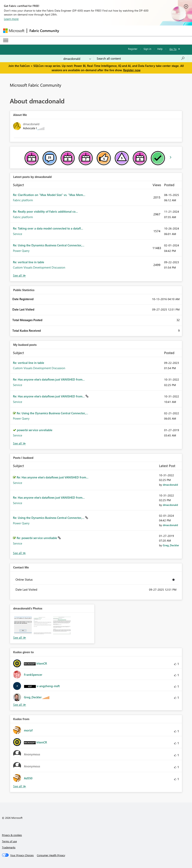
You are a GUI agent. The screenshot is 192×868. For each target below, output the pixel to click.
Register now (132, 70)
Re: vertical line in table (29, 262)
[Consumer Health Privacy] (51, 855)
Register (133, 49)
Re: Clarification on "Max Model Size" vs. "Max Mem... (49, 195)
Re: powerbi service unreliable (37, 538)
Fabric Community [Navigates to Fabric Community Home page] (44, 31)
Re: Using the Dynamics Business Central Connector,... (49, 245)
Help (160, 49)
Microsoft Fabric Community (35, 85)
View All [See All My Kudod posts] (19, 443)
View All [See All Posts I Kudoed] (19, 553)
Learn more (11, 19)
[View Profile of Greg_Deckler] (171, 545)
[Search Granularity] (77, 58)
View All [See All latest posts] (19, 276)
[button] (23, 626)
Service (18, 234)
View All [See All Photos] (20, 638)
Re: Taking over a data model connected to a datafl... (48, 228)
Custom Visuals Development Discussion (39, 267)
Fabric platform (23, 200)
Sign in (147, 49)
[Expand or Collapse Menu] (6, 40)
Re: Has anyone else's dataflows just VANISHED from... (49, 379)
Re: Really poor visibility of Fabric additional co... (45, 211)
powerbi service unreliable (35, 430)
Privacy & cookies (12, 835)
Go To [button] (173, 49)
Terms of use (9, 841)
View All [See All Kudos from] (20, 786)
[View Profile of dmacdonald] (170, 485)
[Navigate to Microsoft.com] (14, 31)
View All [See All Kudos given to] (20, 705)
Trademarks (9, 847)
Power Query (21, 251)
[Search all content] (141, 58)
